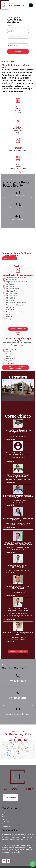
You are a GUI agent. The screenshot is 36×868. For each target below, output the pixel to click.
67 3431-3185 (18, 681)
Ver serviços (18, 172)
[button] (31, 5)
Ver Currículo (10, 439)
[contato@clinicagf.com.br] (18, 709)
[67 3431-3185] (18, 676)
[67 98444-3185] (18, 692)
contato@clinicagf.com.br (18, 714)
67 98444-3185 (18, 698)
